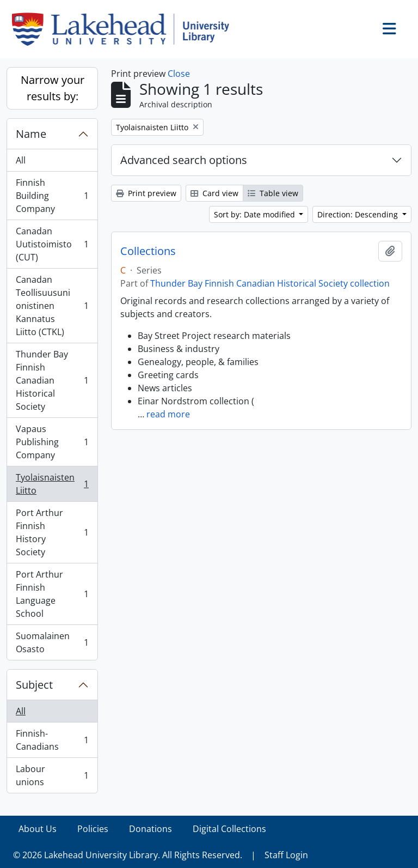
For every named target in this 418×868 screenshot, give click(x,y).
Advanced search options (184, 160)
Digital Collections (229, 829)
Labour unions (52, 775)
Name (31, 134)
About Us (38, 829)
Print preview (146, 193)
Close (179, 74)
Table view (273, 193)
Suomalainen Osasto (52, 642)
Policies (93, 829)
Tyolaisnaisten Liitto (52, 484)
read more (168, 414)
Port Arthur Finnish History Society (52, 532)
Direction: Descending (359, 214)
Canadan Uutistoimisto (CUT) (52, 244)
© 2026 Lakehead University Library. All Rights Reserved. (128, 855)
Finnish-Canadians (52, 740)
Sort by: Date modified (256, 214)
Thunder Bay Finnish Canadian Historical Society (52, 380)
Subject (34, 685)
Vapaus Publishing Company (52, 442)
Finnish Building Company (52, 196)
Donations (150, 829)
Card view (214, 193)
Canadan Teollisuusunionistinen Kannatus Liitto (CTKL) (52, 306)
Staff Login (286, 855)
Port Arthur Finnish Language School (52, 594)
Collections (148, 251)
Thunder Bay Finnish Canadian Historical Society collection (270, 283)
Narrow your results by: (53, 88)
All (21, 160)
